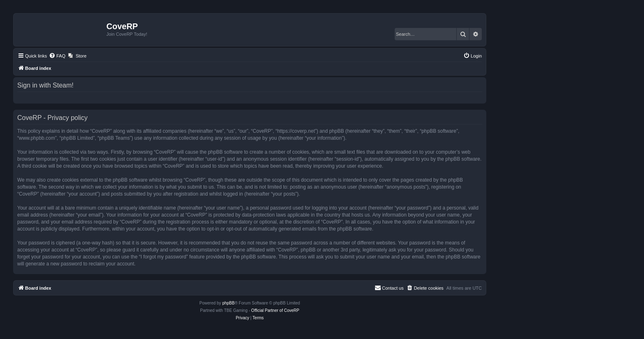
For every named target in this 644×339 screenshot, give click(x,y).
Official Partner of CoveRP (275, 310)
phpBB (228, 303)
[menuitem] (57, 56)
